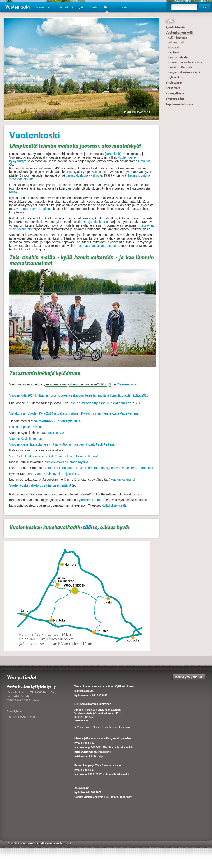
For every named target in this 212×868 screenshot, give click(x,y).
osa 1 (51, 433)
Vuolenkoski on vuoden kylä (64, 468)
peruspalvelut (75, 175)
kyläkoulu (95, 175)
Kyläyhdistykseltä (114, 505)
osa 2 (60, 433)
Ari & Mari (173, 88)
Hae (204, 7)
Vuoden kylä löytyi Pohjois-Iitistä (57, 474)
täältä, (90, 527)
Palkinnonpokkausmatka (26, 427)
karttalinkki (113, 154)
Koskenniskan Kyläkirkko (185, 62)
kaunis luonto (137, 175)
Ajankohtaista (175, 27)
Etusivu (122, 7)
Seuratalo (174, 47)
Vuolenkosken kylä (179, 32)
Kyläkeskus (175, 77)
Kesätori (173, 52)
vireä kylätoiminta (21, 179)
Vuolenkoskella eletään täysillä (66, 462)
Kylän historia (177, 37)
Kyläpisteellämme (89, 500)
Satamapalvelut (178, 57)
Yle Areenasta (127, 384)
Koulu (94, 7)
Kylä (107, 9)
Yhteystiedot (175, 99)
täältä (13, 192)
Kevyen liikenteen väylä (184, 72)
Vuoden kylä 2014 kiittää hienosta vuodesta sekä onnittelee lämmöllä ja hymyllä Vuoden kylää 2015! (79, 395)
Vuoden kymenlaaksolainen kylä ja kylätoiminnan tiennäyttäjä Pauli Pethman (63, 444)
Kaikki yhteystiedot (189, 677)
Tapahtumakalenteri (180, 104)
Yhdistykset (174, 82)
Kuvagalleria (175, 93)
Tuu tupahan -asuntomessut (97, 246)
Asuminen (43, 7)
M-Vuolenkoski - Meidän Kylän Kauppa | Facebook (102, 727)
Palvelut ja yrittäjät (70, 7)
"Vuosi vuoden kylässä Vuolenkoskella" (101, 403)
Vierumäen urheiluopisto (33, 209)
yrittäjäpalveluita (94, 222)
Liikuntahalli (176, 42)
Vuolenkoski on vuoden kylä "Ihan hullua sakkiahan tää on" (56, 456)
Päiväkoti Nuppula (180, 67)
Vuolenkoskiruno (123, 480)
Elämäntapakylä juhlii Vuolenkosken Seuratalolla (119, 468)
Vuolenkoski (18, 7)
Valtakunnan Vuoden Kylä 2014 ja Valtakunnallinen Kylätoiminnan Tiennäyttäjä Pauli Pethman (75, 413)
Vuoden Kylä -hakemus (25, 439)
